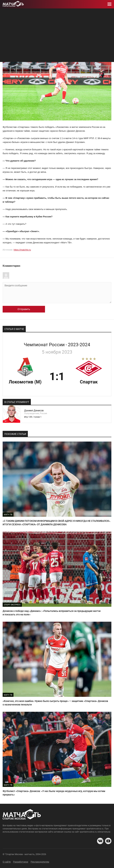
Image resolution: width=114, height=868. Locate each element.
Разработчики (21, 862)
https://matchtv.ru (22, 250)
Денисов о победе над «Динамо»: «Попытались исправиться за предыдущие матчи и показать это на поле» (52, 613)
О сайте (7, 862)
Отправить (24, 309)
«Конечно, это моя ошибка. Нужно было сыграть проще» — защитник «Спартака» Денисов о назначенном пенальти (55, 703)
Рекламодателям (40, 862)
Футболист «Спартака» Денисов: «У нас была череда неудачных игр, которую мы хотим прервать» (54, 793)
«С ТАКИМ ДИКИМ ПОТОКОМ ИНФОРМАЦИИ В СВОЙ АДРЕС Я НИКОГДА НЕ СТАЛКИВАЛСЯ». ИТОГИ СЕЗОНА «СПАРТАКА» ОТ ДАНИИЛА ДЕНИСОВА (57, 523)
